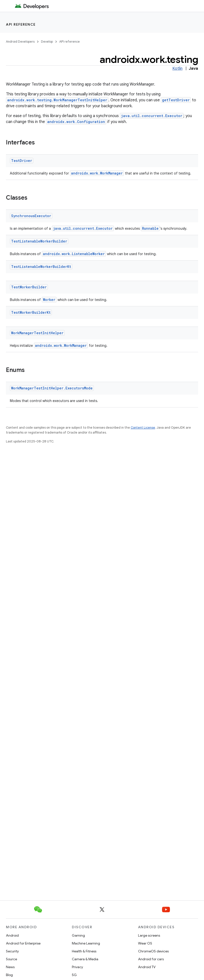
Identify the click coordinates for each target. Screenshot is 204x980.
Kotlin (177, 69)
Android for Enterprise (23, 943)
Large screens (149, 935)
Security (12, 951)
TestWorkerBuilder (29, 287)
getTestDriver (176, 100)
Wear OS (145, 943)
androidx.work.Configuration (76, 122)
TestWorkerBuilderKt (31, 312)
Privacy (77, 967)
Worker (49, 300)
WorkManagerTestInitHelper (37, 333)
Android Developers (20, 42)
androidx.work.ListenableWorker (74, 254)
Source (11, 959)
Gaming (78, 935)
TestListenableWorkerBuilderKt (41, 267)
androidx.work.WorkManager (97, 173)
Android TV (147, 967)
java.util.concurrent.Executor (152, 116)
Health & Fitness (84, 951)
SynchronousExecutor (31, 216)
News (10, 967)
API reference (21, 24)
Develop (47, 42)
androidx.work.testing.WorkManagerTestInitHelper (57, 100)
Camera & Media (85, 959)
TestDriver (22, 161)
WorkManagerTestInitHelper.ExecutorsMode (52, 388)
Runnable (150, 228)
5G (74, 975)
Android (12, 935)
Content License (143, 428)
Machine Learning (86, 943)
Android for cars (151, 959)
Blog (9, 975)
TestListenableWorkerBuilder (39, 241)
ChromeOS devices (153, 951)
